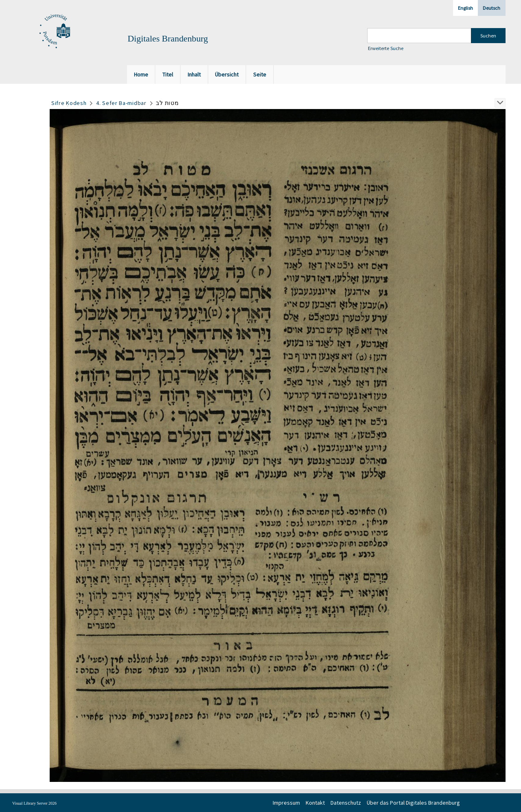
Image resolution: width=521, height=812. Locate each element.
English (465, 8)
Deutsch (491, 8)
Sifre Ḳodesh (69, 103)
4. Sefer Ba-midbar (121, 103)
